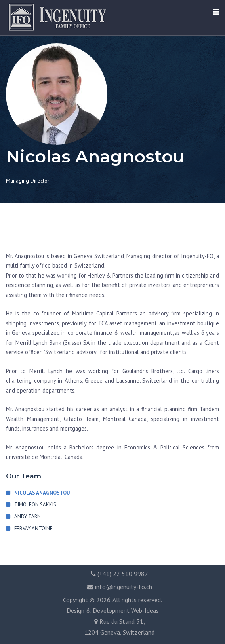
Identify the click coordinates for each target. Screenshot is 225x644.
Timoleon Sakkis (35, 505)
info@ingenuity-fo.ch (124, 587)
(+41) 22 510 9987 (123, 574)
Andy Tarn (28, 517)
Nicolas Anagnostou (42, 493)
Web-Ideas (145, 610)
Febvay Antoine (33, 528)
